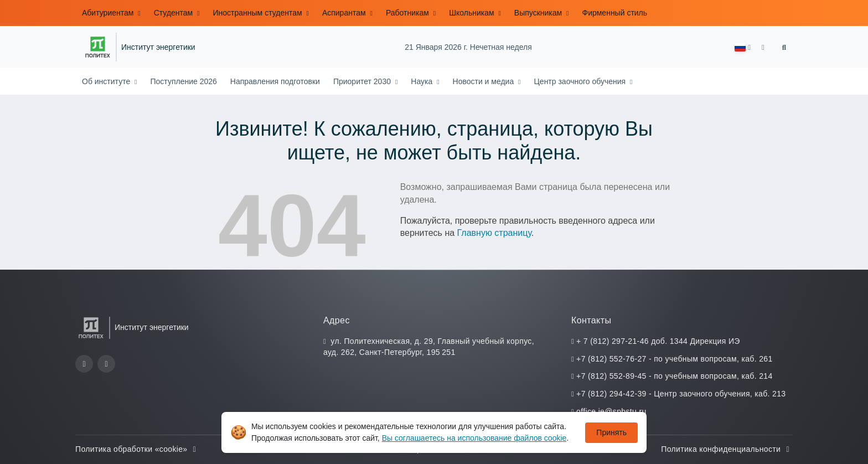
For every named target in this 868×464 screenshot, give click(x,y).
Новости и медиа (485, 81)
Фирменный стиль (614, 13)
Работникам (409, 13)
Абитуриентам (109, 13)
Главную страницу (494, 233)
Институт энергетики (158, 47)
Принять (611, 432)
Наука (423, 81)
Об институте (107, 81)
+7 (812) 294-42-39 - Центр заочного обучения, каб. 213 (681, 394)
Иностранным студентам (259, 13)
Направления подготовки (275, 81)
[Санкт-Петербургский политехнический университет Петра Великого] (98, 47)
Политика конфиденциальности (727, 449)
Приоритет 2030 (363, 81)
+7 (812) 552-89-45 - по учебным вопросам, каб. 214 (674, 376)
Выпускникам (539, 13)
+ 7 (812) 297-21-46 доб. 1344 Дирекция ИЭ (658, 341)
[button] (743, 47)
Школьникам (472, 13)
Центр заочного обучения (581, 81)
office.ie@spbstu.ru (611, 411)
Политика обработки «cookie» (137, 449)
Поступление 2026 (183, 81)
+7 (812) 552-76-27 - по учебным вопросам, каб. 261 (674, 359)
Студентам (174, 13)
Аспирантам (345, 13)
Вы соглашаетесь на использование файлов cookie (474, 438)
